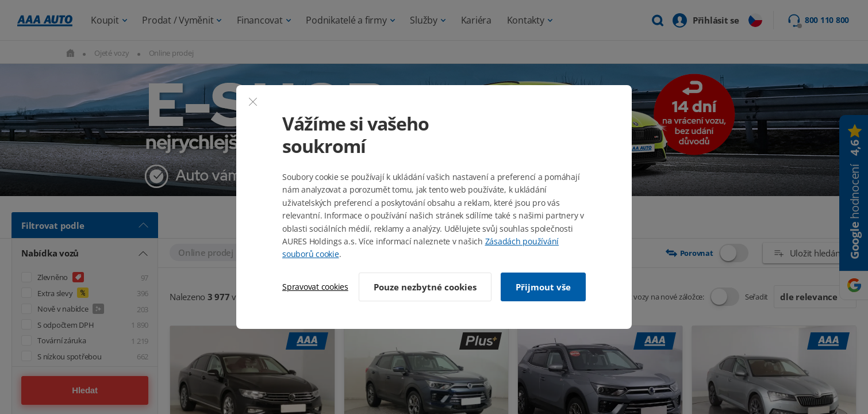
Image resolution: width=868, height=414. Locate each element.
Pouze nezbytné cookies (425, 287)
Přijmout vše (543, 287)
